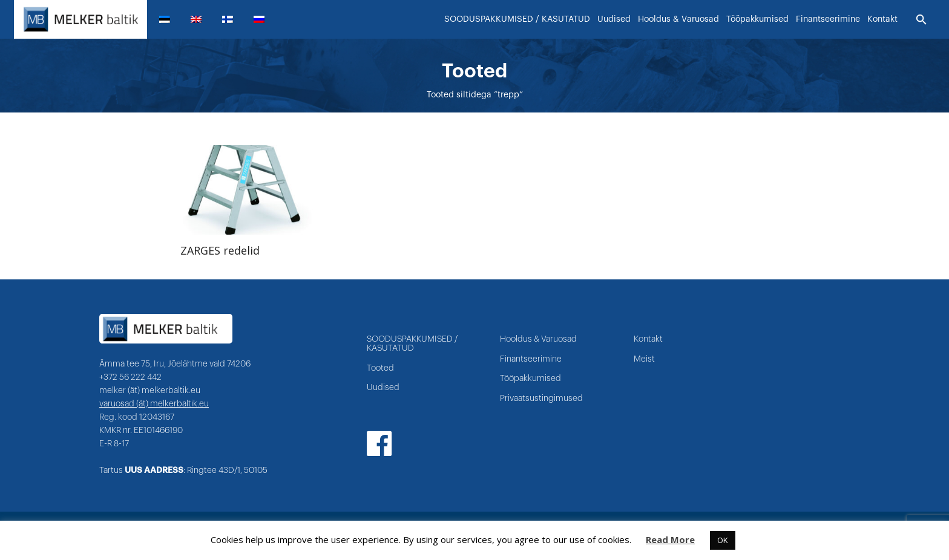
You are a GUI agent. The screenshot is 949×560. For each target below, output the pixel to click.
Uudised (383, 388)
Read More (670, 539)
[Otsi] (921, 20)
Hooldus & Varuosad (538, 339)
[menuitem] (169, 19)
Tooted (380, 368)
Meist (644, 359)
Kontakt (648, 339)
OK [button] (723, 540)
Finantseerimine (531, 359)
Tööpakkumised (530, 379)
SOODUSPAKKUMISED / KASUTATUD (412, 344)
